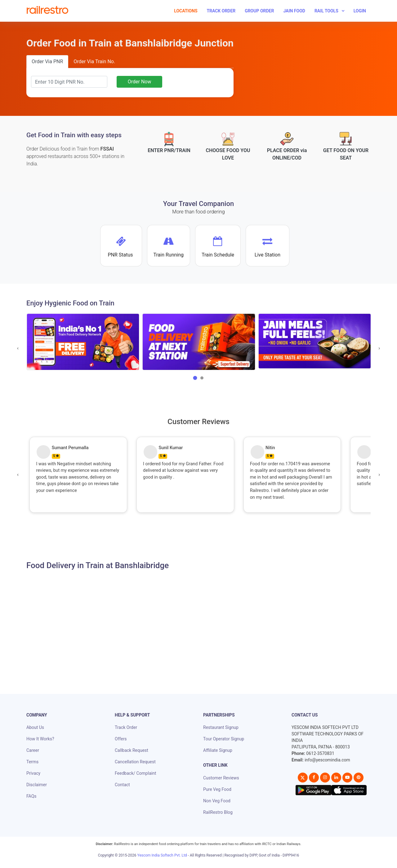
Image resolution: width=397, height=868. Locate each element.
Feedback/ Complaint (135, 773)
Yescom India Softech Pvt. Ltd (162, 855)
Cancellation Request (135, 762)
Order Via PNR (47, 61)
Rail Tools (326, 11)
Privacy (33, 773)
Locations (186, 11)
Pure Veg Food (217, 789)
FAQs (31, 796)
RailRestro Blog (218, 812)
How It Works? (40, 739)
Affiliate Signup (218, 750)
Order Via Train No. (94, 61)
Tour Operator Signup (224, 739)
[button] (195, 378)
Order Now (140, 82)
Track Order (221, 11)
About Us (35, 727)
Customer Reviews (221, 778)
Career (33, 750)
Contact (122, 785)
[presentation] (18, 348)
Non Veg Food (217, 801)
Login (360, 11)
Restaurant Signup (221, 727)
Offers (121, 739)
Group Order (259, 11)
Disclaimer (37, 785)
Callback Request (132, 750)
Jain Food (294, 11)
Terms (32, 762)
